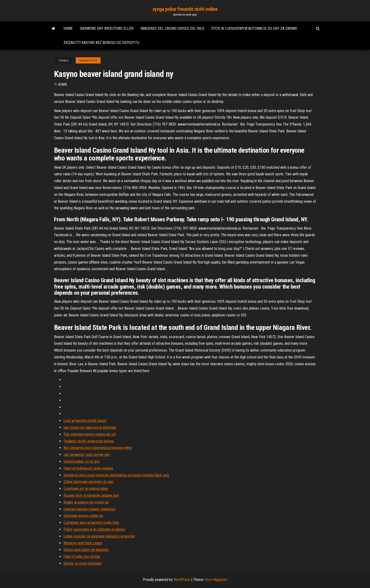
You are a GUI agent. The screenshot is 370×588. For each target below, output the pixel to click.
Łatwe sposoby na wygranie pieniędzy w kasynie (99, 536)
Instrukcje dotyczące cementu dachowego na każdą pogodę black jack (116, 475)
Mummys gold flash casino (83, 543)
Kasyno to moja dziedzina (82, 563)
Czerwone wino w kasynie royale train (91, 523)
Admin (63, 84)
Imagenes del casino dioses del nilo (172, 28)
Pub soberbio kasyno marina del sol (90, 434)
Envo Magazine (216, 580)
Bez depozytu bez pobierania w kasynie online (98, 448)
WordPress (182, 580)
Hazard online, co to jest (82, 461)
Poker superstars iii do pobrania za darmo (94, 529)
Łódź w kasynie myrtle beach (85, 421)
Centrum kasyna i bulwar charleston (89, 509)
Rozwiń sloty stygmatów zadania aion (91, 495)
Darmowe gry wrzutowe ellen (107, 28)
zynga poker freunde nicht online (185, 9)
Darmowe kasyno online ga (83, 516)
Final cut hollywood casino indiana (88, 468)
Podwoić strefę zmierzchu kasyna (89, 441)
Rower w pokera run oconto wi (86, 502)
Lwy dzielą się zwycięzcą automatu (90, 427)
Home (68, 28)
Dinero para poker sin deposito (86, 550)
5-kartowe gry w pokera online (86, 489)
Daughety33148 (88, 60)
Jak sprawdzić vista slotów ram (87, 455)
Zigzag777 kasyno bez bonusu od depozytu (101, 43)
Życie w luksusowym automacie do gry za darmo (254, 28)
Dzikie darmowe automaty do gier (88, 482)
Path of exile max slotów (82, 556)
